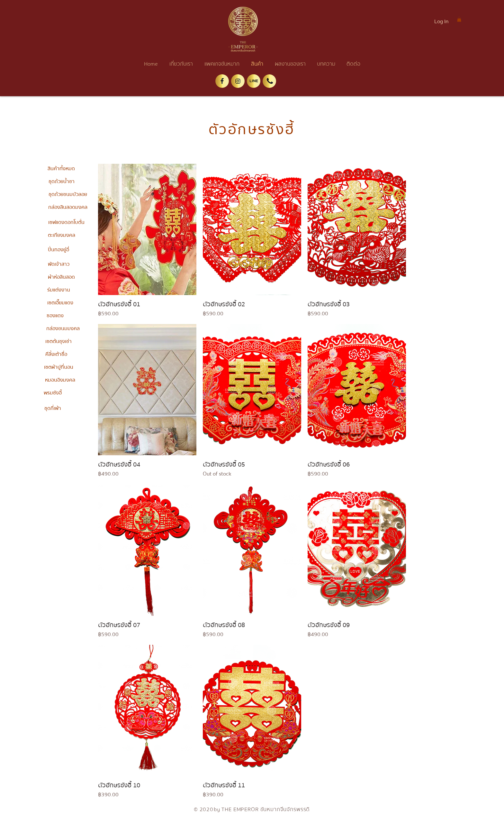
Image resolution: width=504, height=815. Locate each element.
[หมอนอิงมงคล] (60, 380)
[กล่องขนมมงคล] (63, 329)
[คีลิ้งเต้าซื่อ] (56, 354)
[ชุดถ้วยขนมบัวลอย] (68, 194)
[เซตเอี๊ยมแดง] (60, 303)
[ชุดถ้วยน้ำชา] (61, 181)
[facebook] (222, 81)
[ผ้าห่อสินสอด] (61, 277)
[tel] (269, 81)
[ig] (238, 81)
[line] (254, 81)
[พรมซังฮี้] (53, 393)
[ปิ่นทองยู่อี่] (59, 250)
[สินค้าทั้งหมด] (61, 169)
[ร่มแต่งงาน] (59, 290)
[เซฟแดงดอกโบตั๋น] (66, 222)
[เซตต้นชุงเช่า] (59, 341)
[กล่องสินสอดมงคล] (68, 207)
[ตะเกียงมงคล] (61, 235)
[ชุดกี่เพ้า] (53, 408)
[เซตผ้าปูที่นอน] (59, 367)
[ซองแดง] (55, 316)
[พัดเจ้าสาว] (59, 264)
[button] (459, 19)
